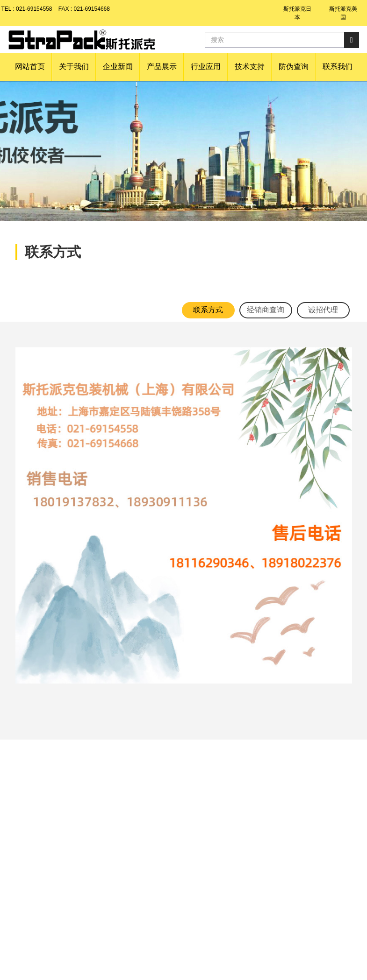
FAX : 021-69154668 (84, 9)
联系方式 (208, 310)
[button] (74, 67)
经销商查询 (266, 310)
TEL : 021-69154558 (27, 9)
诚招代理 (323, 310)
